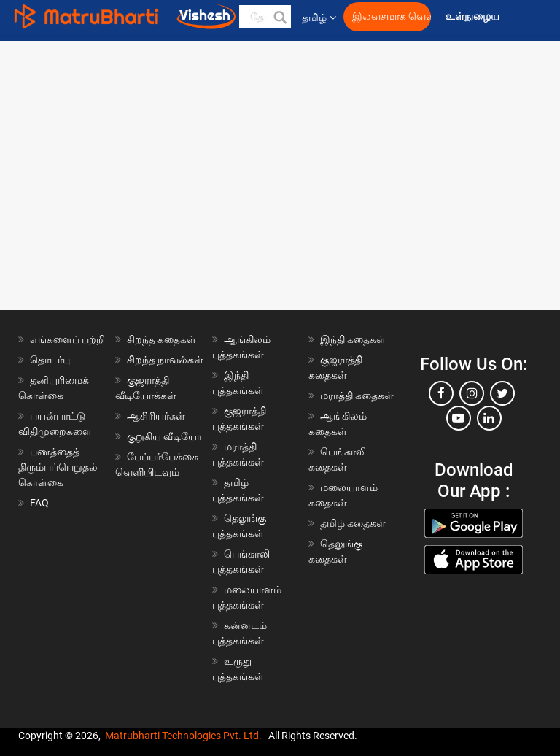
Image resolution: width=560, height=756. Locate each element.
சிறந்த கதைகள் (162, 339)
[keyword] (265, 17)
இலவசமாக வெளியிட (392, 16)
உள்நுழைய (474, 16)
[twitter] (502, 393)
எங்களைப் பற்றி (67, 339)
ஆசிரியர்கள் (156, 416)
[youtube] (459, 418)
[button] (279, 17)
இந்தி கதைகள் (353, 339)
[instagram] (472, 393)
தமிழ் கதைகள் (353, 523)
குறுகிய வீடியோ (164, 436)
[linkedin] (489, 418)
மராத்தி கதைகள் (357, 396)
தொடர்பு (50, 360)
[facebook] (441, 393)
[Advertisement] (280, 135)
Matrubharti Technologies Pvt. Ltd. (183, 736)
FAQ (39, 503)
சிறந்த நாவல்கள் (165, 360)
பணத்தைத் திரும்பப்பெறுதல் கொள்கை (58, 467)
